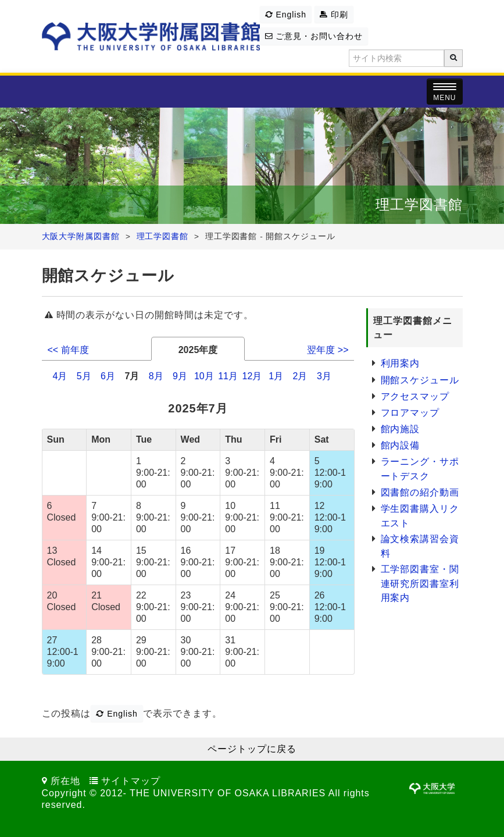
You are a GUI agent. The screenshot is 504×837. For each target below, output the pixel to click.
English (286, 15)
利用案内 (401, 363)
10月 (204, 376)
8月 (156, 376)
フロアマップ (410, 413)
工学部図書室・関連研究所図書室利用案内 (420, 583)
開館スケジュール (420, 380)
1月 (276, 376)
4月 (60, 376)
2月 (300, 376)
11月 (228, 376)
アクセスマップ (415, 396)
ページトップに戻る (252, 749)
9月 (180, 376)
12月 (252, 376)
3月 (324, 376)
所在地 (65, 781)
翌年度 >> (328, 350)
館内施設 (401, 429)
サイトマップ (131, 781)
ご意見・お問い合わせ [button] (314, 36)
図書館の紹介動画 (420, 492)
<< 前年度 (68, 350)
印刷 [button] (334, 15)
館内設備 (401, 445)
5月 (84, 376)
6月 (108, 376)
